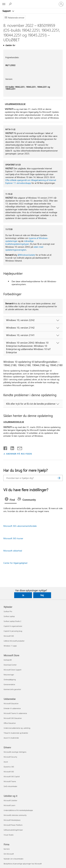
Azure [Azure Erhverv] (6, 762)
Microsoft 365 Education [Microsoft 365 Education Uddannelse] (13, 718)
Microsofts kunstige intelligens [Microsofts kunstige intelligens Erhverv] (15, 752)
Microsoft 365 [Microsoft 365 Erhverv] (9, 772)
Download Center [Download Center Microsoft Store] (10, 665)
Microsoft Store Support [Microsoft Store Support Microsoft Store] (12, 670)
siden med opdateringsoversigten (24, 248)
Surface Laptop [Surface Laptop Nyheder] (9, 616)
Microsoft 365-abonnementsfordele (20, 526)
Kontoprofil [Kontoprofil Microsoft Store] (8, 660)
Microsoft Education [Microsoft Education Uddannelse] (11, 703)
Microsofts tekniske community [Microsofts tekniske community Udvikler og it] (15, 815)
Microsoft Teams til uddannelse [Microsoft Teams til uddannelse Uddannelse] (15, 713)
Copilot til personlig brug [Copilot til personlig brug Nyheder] (13, 631)
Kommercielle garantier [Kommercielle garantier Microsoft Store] (12, 689)
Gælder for (10, 45)
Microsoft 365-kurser (13, 538)
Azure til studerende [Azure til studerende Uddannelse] (11, 738)
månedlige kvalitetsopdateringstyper (19, 242)
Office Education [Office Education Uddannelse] (10, 723)
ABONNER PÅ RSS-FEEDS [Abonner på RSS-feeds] (19, 454)
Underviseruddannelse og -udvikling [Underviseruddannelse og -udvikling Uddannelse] (17, 728)
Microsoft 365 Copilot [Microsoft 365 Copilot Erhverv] (12, 776)
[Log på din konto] (61, 4)
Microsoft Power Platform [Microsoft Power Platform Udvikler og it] (13, 825)
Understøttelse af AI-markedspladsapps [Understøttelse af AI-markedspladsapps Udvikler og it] (18, 810)
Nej (42, 595)
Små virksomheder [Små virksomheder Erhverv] (10, 786)
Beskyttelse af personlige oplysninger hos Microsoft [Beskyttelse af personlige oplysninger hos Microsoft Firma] (23, 864)
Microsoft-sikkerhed (13, 551)
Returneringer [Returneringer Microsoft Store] (9, 675)
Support (7, 11)
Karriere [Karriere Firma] (7, 849)
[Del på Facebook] (5, 448)
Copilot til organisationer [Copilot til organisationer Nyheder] (13, 626)
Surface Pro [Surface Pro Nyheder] (8, 611)
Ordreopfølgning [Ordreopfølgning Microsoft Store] (10, 680)
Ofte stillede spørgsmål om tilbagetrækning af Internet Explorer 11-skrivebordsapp (31, 182)
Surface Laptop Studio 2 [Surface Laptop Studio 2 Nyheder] (12, 621)
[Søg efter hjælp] (11, 4)
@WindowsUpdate (26, 255)
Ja (23, 595)
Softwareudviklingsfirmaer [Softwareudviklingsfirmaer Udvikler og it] (13, 830)
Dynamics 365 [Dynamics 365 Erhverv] (9, 767)
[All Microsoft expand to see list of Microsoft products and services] (4, 4)
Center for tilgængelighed (15, 563)
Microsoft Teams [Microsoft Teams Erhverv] (10, 781)
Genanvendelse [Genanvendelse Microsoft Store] (9, 684)
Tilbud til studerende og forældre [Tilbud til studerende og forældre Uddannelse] (16, 733)
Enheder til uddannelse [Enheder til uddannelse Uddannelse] (12, 708)
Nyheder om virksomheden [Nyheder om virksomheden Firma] (13, 859)
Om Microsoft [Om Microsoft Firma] (9, 854)
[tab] (11, 500)
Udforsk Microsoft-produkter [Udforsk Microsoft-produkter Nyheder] (14, 641)
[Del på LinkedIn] (11, 448)
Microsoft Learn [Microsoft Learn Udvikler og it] (9, 805)
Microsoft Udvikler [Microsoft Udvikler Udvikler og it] (10, 800)
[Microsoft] (33, 2)
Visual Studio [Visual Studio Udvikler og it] (9, 835)
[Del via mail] (18, 448)
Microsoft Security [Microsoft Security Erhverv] (10, 757)
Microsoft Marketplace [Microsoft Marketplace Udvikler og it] (12, 820)
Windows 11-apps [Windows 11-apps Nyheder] (10, 646)
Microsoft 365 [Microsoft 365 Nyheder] (9, 636)
